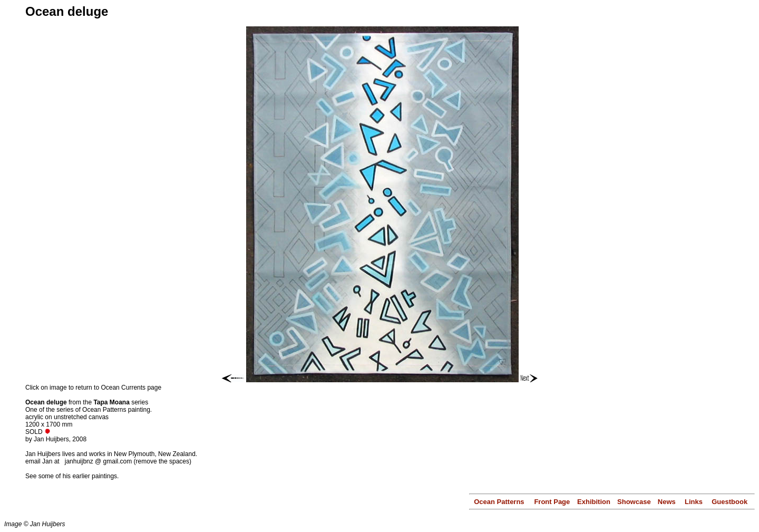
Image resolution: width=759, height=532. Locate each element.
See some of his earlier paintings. (72, 476)
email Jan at (43, 461)
